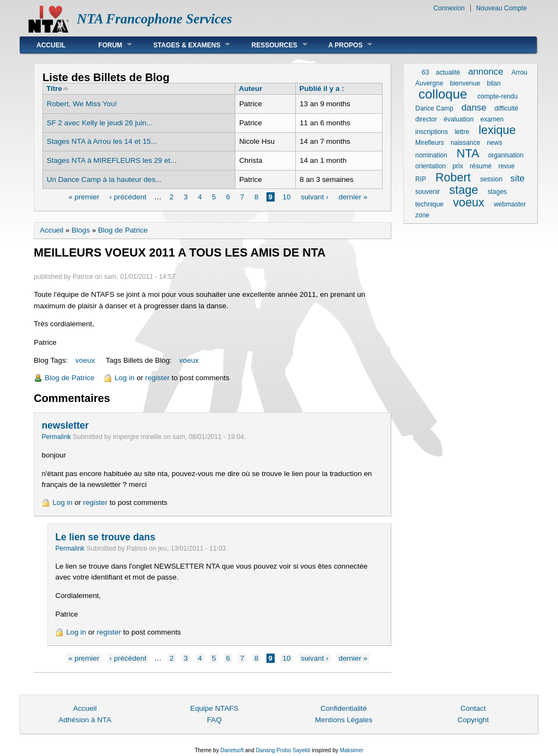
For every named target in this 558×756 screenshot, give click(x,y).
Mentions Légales (344, 720)
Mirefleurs (430, 143)
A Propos (342, 45)
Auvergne (429, 83)
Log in (125, 378)
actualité (448, 72)
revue (506, 166)
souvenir (427, 192)
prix (457, 166)
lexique (497, 130)
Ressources (271, 45)
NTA (468, 153)
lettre (462, 132)
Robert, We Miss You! (82, 104)
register (157, 378)
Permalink (56, 437)
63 (425, 72)
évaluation (459, 119)
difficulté (506, 108)
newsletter (65, 425)
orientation (430, 166)
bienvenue (465, 83)
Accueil (51, 45)
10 (287, 197)
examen (492, 119)
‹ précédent (128, 197)
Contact (473, 708)
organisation (506, 155)
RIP (421, 179)
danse (474, 108)
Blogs (81, 230)
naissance (465, 143)
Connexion (449, 8)
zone (422, 215)
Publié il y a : (322, 89)
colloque (443, 94)
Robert (453, 177)
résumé (481, 166)
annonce (486, 72)
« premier (84, 197)
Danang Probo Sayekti (283, 750)
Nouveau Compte (502, 8)
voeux (85, 360)
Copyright (473, 720)
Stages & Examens (183, 45)
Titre (58, 89)
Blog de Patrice (123, 230)
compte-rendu (498, 96)
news (494, 143)
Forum (107, 45)
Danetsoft (232, 750)
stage (464, 190)
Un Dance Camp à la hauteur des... (104, 179)
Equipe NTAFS (214, 708)
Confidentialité (344, 708)
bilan (493, 83)
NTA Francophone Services (154, 19)
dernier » (353, 197)
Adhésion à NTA (85, 720)
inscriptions (432, 132)
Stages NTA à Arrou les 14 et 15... (102, 141)
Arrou (519, 72)
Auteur (250, 89)
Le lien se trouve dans (105, 537)
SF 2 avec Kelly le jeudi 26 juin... (100, 123)
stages (497, 192)
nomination (431, 155)
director (426, 119)
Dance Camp (434, 108)
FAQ (214, 720)
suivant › (315, 197)
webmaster (510, 204)
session (491, 179)
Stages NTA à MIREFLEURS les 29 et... (112, 160)
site (518, 178)
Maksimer (351, 750)
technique (429, 204)
